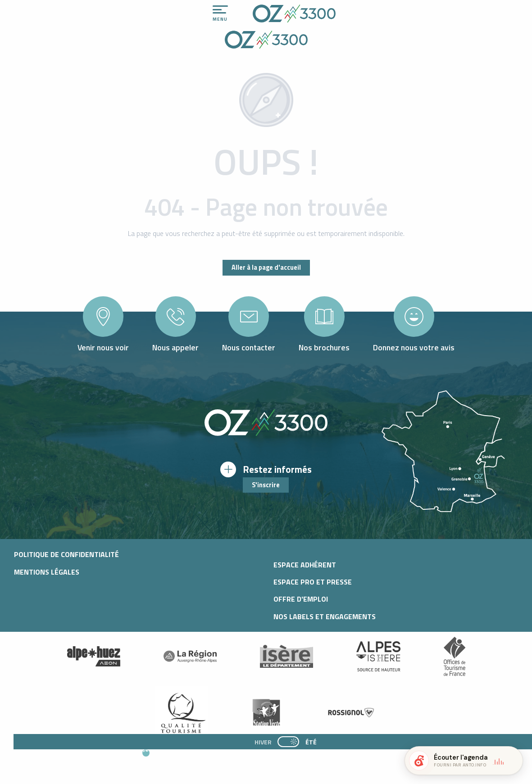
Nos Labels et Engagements (325, 616)
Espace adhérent (305, 565)
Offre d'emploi (301, 599)
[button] (237, 757)
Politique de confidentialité (66, 554)
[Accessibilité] (432, 10)
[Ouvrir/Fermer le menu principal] (220, 14)
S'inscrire (266, 485)
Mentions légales (47, 572)
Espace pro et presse (313, 582)
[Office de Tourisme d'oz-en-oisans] (266, 41)
